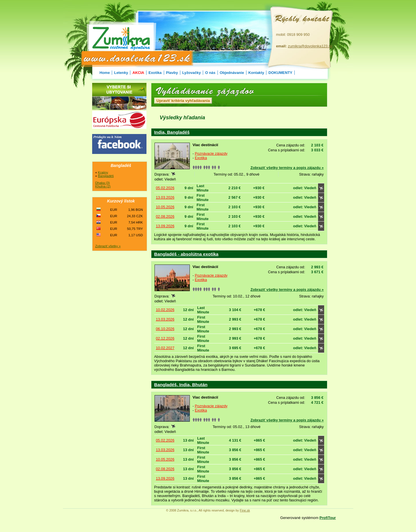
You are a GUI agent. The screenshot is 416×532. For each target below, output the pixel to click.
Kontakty (256, 73)
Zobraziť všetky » (108, 246)
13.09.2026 (165, 226)
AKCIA (138, 73)
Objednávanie (232, 73)
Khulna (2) (103, 186)
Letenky (121, 73)
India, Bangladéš (172, 132)
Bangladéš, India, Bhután (181, 385)
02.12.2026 (165, 338)
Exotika (155, 73)
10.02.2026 (165, 310)
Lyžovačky (192, 73)
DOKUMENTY (280, 73)
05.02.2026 (165, 188)
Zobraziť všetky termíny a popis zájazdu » (287, 168)
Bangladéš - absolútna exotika (186, 254)
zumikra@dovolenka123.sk (310, 46)
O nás (210, 73)
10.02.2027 (165, 348)
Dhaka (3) (103, 183)
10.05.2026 (165, 207)
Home (105, 73)
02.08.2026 (165, 216)
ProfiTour (328, 518)
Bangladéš (106, 176)
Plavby (172, 73)
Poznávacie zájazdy (211, 154)
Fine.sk (245, 510)
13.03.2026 (165, 197)
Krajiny (103, 172)
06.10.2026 (165, 329)
